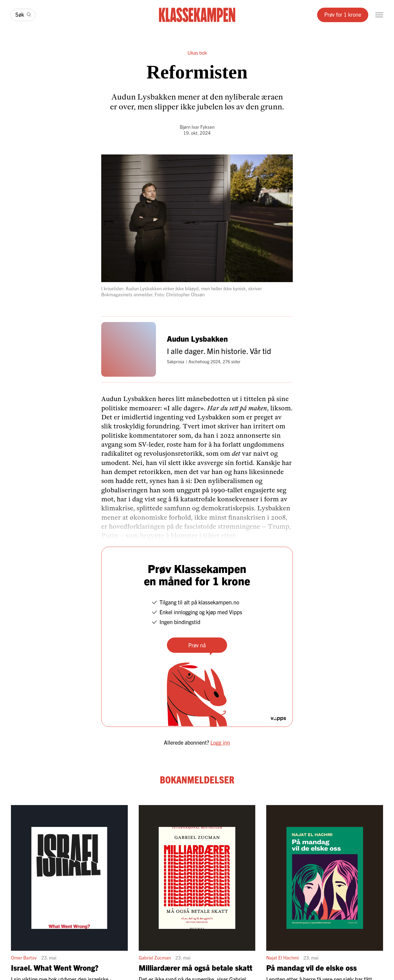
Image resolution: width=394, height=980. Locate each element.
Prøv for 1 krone (343, 14)
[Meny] (379, 15)
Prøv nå (197, 645)
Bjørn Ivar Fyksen (197, 127)
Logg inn (220, 742)
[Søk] (23, 15)
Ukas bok (197, 53)
